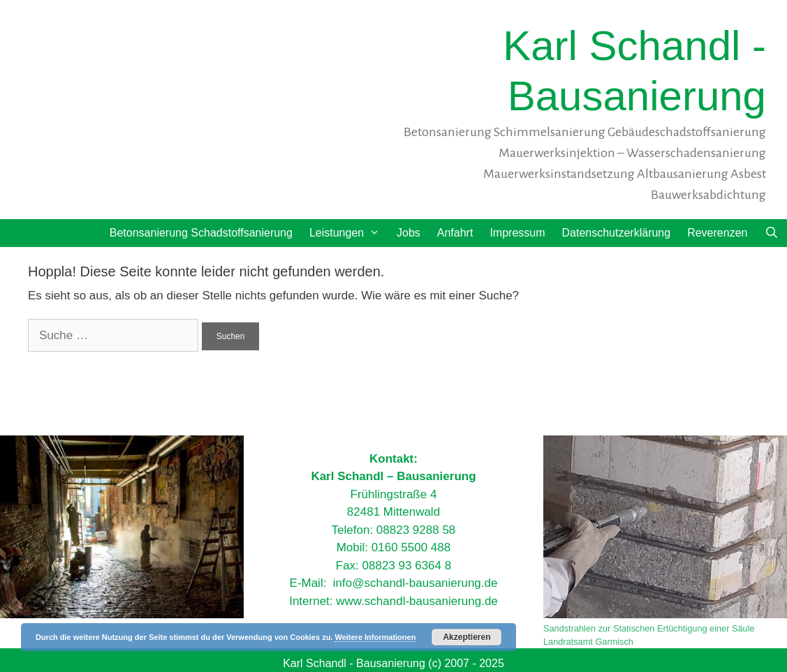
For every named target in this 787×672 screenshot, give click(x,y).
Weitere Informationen (375, 637)
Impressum (517, 233)
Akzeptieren (466, 637)
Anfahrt (455, 233)
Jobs (409, 233)
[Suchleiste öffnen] (771, 233)
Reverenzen (717, 233)
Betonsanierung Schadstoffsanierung (201, 233)
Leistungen (349, 233)
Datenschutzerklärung (617, 233)
